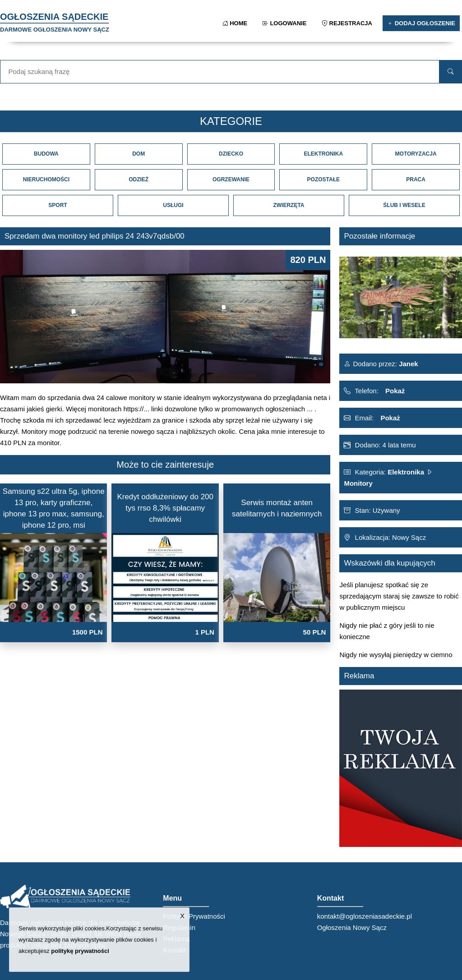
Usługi (173, 205)
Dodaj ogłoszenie (421, 23)
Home (236, 23)
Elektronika (323, 154)
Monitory (358, 483)
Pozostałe (323, 179)
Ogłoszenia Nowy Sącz (352, 927)
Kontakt (174, 950)
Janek (408, 364)
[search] (450, 72)
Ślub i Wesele (404, 205)
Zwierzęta (289, 205)
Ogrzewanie (231, 179)
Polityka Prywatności (194, 916)
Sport (58, 205)
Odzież (139, 179)
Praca (416, 179)
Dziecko (231, 154)
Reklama (176, 939)
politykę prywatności (80, 951)
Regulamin (179, 927)
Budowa (46, 154)
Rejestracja (348, 23)
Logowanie (285, 23)
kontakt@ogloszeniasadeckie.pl (365, 916)
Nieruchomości (46, 179)
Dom (139, 154)
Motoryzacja (416, 154)
